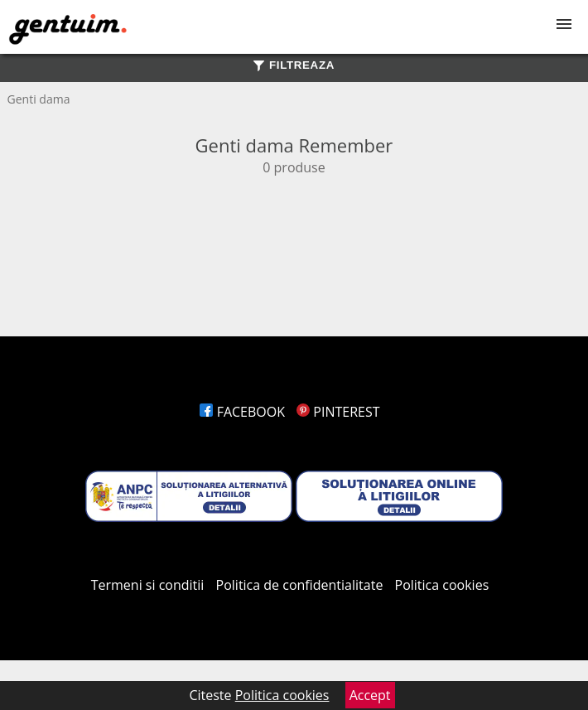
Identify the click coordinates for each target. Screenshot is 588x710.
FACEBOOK (242, 412)
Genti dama (39, 99)
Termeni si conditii (148, 585)
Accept (370, 695)
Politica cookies (442, 585)
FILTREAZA (294, 65)
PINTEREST (338, 412)
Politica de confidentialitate (300, 585)
